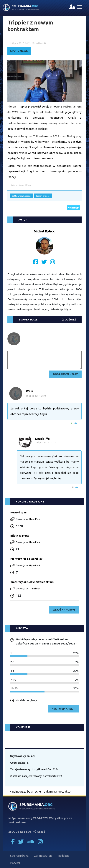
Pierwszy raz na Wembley (26, 559)
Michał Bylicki (45, 231)
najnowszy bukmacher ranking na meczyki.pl (42, 791)
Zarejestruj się (43, 856)
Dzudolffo (42, 439)
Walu (30, 391)
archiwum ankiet (63, 709)
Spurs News (19, 51)
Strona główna (19, 856)
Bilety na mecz (20, 536)
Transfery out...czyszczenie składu (32, 582)
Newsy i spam (19, 512)
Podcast (15, 863)
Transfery (34, 588)
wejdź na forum (64, 610)
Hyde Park (35, 519)
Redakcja (64, 856)
